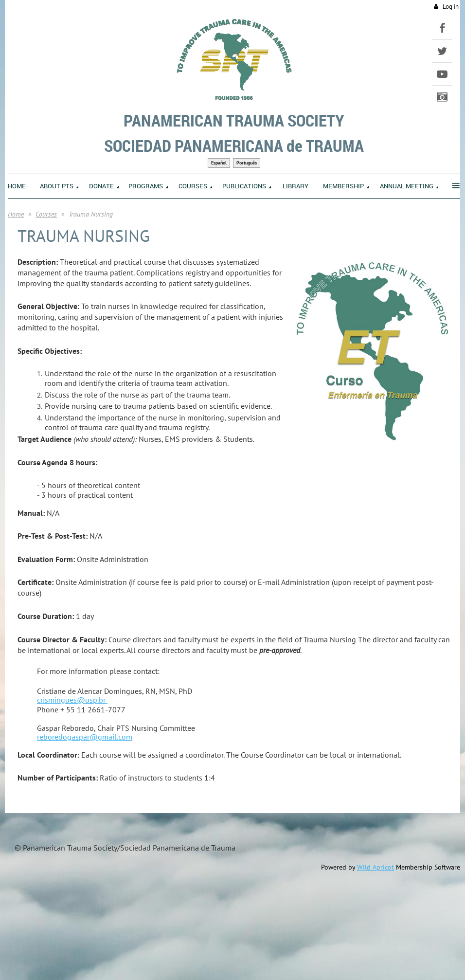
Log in (451, 7)
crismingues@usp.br (72, 700)
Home (16, 214)
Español (219, 163)
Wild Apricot (376, 867)
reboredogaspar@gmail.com (85, 737)
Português (247, 163)
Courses (46, 214)
